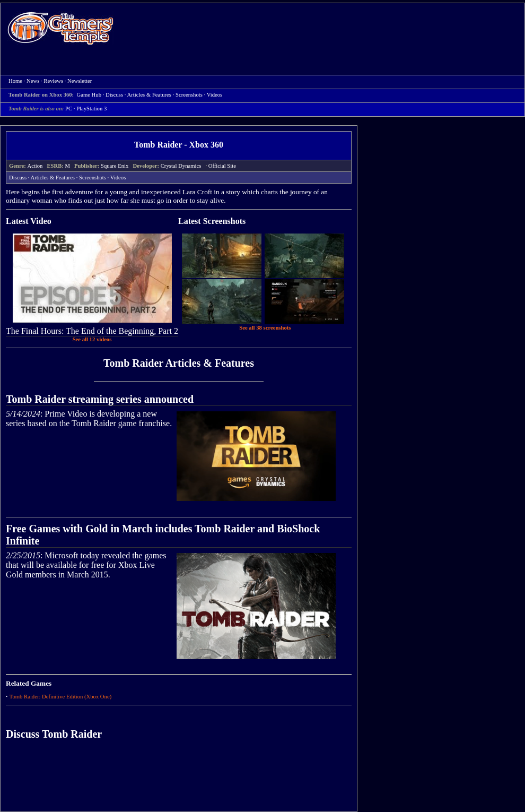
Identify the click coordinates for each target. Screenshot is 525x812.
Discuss (114, 95)
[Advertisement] (165, 39)
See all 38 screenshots (265, 328)
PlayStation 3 (91, 109)
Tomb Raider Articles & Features (179, 363)
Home (60, 28)
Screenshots (189, 95)
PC (69, 109)
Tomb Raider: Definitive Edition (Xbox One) (61, 697)
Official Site (222, 166)
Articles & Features (149, 95)
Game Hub (89, 95)
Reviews (53, 81)
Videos (215, 95)
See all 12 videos (92, 339)
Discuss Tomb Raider (54, 734)
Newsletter (80, 81)
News (33, 81)
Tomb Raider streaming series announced (100, 399)
